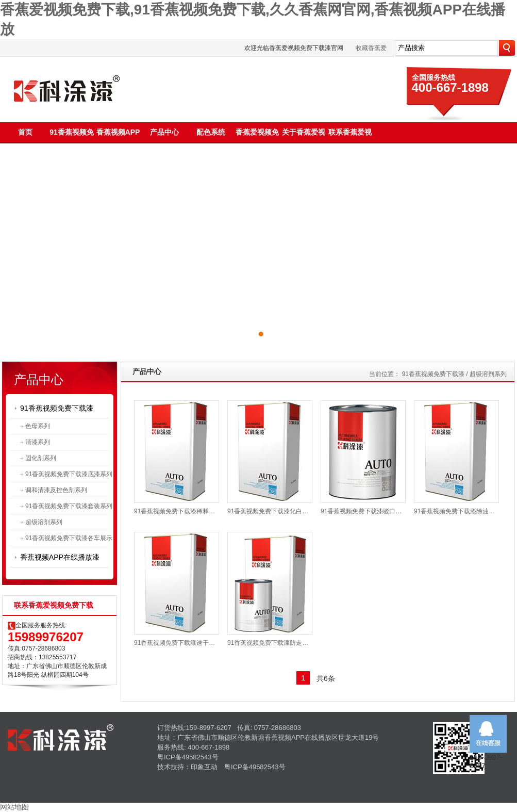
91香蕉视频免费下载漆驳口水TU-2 (363, 511)
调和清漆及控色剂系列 (56, 490)
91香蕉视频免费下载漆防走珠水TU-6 (270, 643)
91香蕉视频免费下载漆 (57, 408)
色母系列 (38, 426)
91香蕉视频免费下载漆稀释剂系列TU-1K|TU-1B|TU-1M (177, 511)
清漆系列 (38, 442)
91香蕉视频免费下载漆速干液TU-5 (177, 643)
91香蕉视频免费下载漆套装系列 (69, 506)
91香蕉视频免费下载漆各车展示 (69, 538)
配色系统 (211, 132)
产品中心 (164, 132)
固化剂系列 (41, 458)
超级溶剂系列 (44, 522)
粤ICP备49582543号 (188, 757)
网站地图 (14, 807)
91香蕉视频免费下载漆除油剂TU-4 (456, 511)
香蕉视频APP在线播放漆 (60, 557)
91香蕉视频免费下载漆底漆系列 (69, 474)
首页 (25, 132)
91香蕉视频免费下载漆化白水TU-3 (270, 511)
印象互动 (204, 767)
